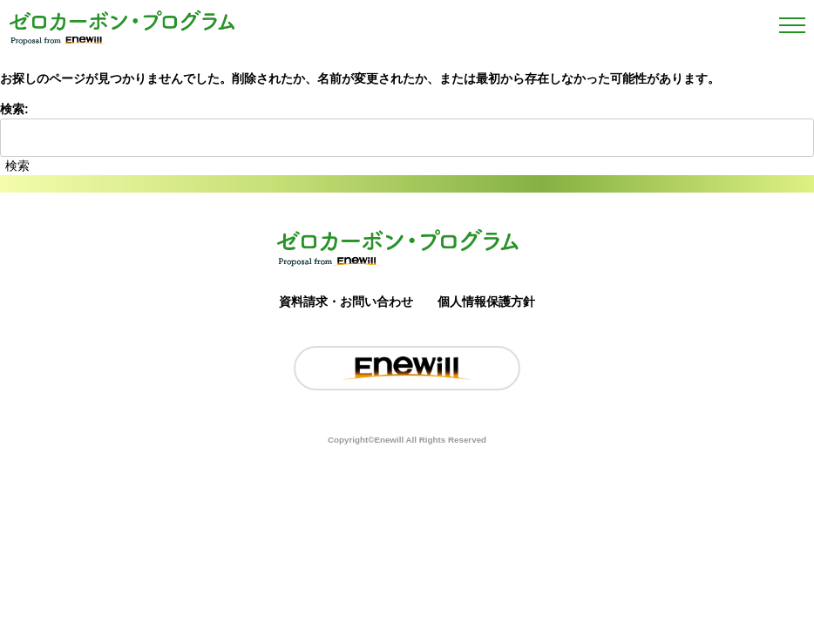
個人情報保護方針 (486, 302)
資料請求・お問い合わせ (346, 302)
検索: (14, 109)
